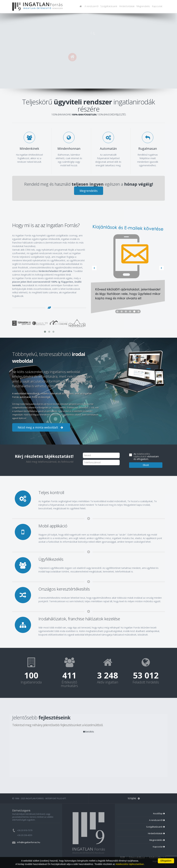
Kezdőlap (159, 813)
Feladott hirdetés (146, 682)
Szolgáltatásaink (109, 6)
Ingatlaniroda (31, 682)
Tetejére (134, 798)
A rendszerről (92, 6)
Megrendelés (143, 6)
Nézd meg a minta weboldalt (41, 427)
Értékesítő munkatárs (69, 684)
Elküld (146, 465)
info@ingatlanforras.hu (29, 842)
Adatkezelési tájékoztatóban (130, 864)
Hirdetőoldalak (127, 6)
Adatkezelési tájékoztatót (142, 455)
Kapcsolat (157, 6)
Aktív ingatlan (108, 682)
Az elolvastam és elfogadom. (146, 457)
